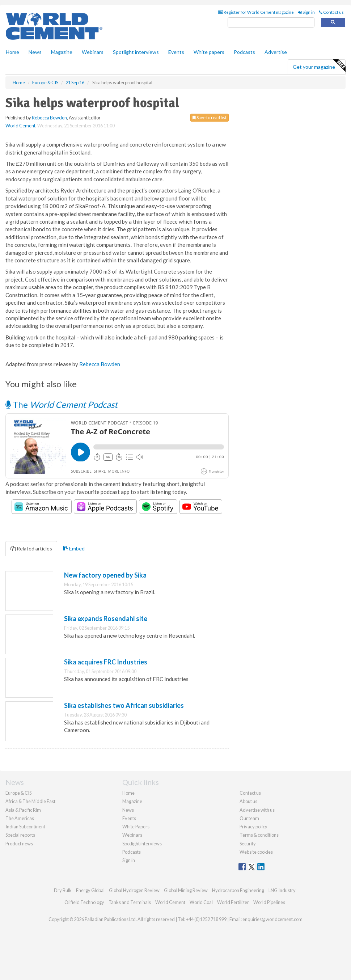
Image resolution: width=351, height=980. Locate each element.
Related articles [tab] (31, 548)
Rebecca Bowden (49, 118)
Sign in (306, 12)
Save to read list (210, 117)
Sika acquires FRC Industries (106, 662)
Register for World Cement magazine (256, 12)
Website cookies (256, 852)
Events (176, 52)
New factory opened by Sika (105, 575)
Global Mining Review (186, 890)
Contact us (331, 12)
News (128, 810)
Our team (249, 818)
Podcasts (244, 52)
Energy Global (90, 890)
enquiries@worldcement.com (272, 919)
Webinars (93, 52)
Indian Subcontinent (25, 827)
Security (248, 844)
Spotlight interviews (136, 52)
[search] (271, 23)
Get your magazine (319, 66)
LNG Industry (282, 890)
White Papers (136, 827)
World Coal (201, 902)
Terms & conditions (259, 835)
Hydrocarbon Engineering (238, 890)
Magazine (62, 52)
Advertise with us (257, 810)
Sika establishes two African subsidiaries (124, 705)
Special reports (20, 835)
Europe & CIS (18, 793)
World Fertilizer (233, 902)
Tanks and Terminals (130, 902)
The (62, 404)
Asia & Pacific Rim (23, 810)
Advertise (276, 52)
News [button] (35, 52)
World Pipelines (269, 902)
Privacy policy (253, 827)
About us (248, 801)
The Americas (20, 818)
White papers (209, 52)
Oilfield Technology (84, 902)
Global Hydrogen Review (134, 890)
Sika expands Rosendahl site (106, 618)
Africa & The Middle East (30, 801)
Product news (19, 844)
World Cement (20, 126)
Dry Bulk (63, 890)
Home (12, 52)
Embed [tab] (74, 548)
